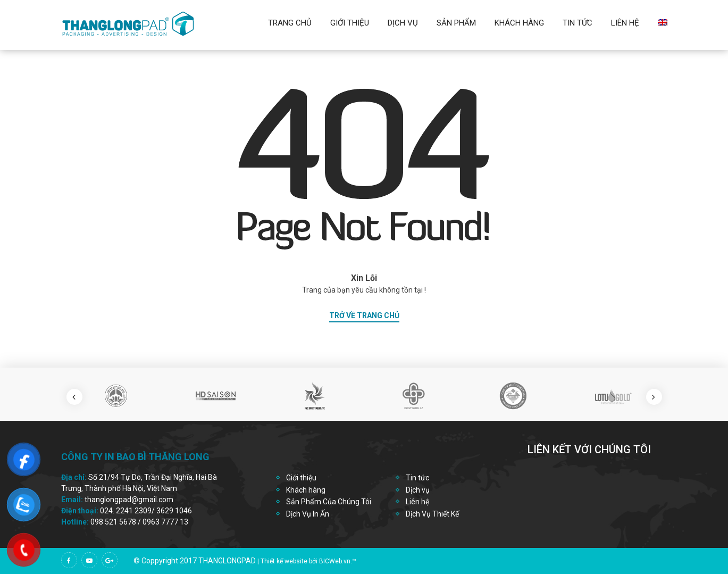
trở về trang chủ (364, 315)
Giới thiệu (350, 23)
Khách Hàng (519, 23)
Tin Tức (578, 23)
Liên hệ (625, 23)
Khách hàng (306, 490)
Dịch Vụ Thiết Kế (432, 514)
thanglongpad (227, 561)
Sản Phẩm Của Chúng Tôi (329, 502)
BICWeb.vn (335, 561)
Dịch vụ (403, 23)
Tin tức (417, 478)
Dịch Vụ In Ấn (308, 514)
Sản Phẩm (456, 23)
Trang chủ (290, 23)
